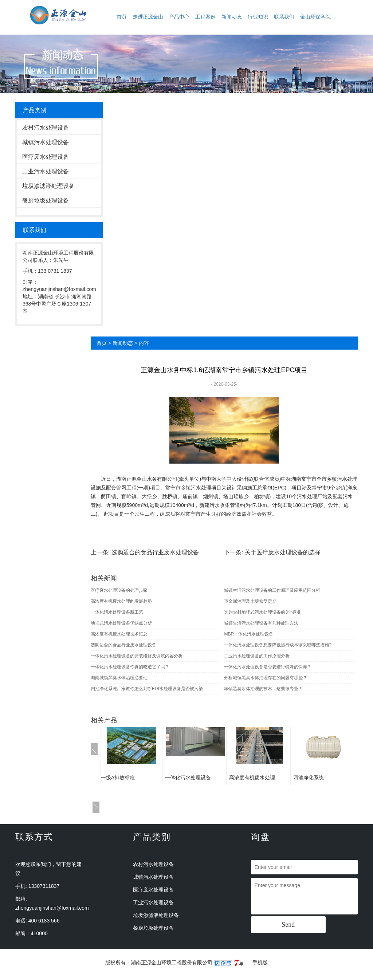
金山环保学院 (315, 17)
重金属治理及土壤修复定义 (250, 601)
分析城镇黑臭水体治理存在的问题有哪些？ (266, 678)
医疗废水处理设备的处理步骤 (119, 590)
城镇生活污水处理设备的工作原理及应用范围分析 (272, 590)
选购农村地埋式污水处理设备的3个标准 (262, 612)
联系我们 (284, 17)
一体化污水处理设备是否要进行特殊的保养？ (268, 667)
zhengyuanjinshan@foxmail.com (52, 908)
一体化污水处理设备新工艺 (117, 612)
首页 (122, 17)
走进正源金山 (148, 17)
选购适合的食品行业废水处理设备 (155, 552)
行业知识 (258, 17)
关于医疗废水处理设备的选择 (283, 552)
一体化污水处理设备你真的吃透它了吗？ (130, 667)
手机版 (260, 963)
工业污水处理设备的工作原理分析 (257, 656)
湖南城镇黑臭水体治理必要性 (119, 678)
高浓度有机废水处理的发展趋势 (121, 601)
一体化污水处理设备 (188, 778)
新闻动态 (232, 17)
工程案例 (205, 17)
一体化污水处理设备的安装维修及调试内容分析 (137, 656)
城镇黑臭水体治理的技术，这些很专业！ (263, 689)
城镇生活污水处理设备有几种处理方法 (261, 623)
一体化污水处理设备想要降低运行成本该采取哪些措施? (278, 645)
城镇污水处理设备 (46, 142)
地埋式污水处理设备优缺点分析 (121, 623)
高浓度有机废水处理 (252, 778)
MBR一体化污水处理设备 (249, 634)
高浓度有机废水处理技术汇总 (119, 634)
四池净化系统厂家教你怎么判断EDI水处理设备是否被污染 (147, 689)
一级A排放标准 (118, 778)
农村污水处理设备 (46, 128)
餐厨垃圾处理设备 (46, 200)
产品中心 (179, 17)
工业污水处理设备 (46, 171)
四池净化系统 (309, 778)
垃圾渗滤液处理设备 (48, 186)
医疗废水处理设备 (46, 157)
